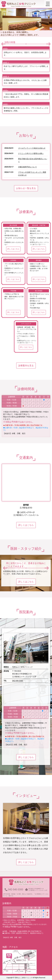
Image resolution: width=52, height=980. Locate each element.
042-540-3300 (17, 681)
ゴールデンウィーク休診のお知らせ (32, 148)
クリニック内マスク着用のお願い (31, 153)
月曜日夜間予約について (27, 167)
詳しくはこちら (13, 249)
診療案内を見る (26, 366)
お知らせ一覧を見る (26, 188)
